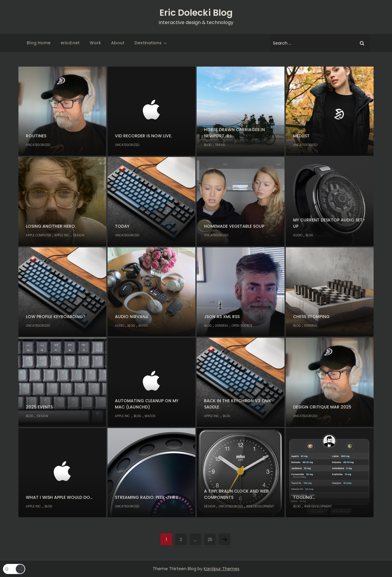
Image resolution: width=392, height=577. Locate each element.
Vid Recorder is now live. (143, 136)
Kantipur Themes (222, 569)
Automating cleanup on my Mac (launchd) (147, 404)
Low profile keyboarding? (56, 317)
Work (95, 43)
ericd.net (70, 43)
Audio (298, 235)
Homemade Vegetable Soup (234, 226)
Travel (220, 145)
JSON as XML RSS (222, 317)
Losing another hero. (51, 226)
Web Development (260, 506)
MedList (301, 136)
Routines (36, 136)
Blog (208, 145)
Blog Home (39, 43)
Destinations (151, 43)
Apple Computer (38, 235)
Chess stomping (311, 317)
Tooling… (304, 497)
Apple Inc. (62, 235)
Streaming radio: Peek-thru (147, 497)
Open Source (242, 326)
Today (122, 226)
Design (79, 235)
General (222, 326)
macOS (150, 416)
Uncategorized (38, 145)
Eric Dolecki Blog (196, 13)
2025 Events (39, 407)
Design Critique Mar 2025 (322, 407)
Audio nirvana (132, 317)
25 (212, 538)
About (118, 43)
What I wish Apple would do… (59, 497)
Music (143, 326)
